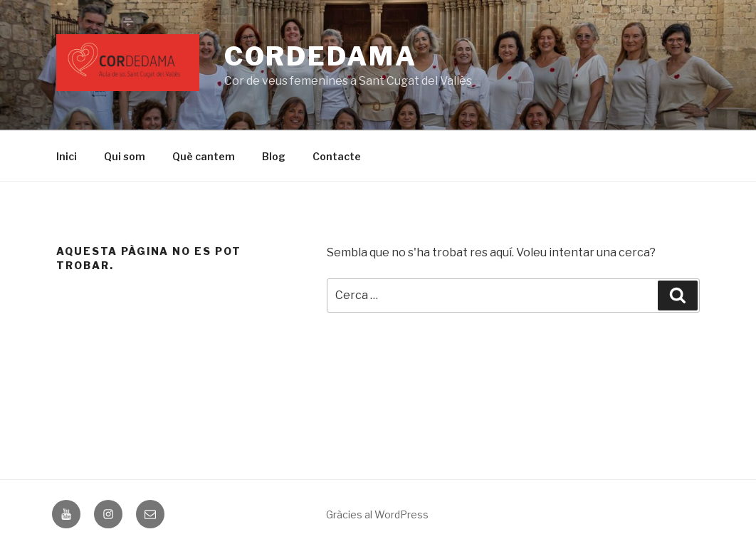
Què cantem (204, 156)
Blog (274, 156)
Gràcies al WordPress (377, 514)
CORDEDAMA (321, 56)
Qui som (125, 156)
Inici (67, 156)
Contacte (337, 156)
